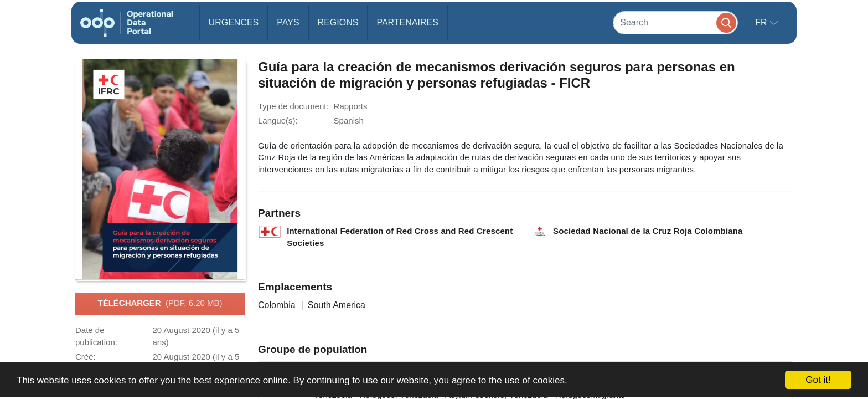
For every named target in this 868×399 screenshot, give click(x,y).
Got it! (818, 380)
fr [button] (762, 22)
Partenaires (407, 22)
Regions (338, 22)
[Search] (675, 22)
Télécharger (160, 304)
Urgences (234, 22)
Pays (288, 22)
